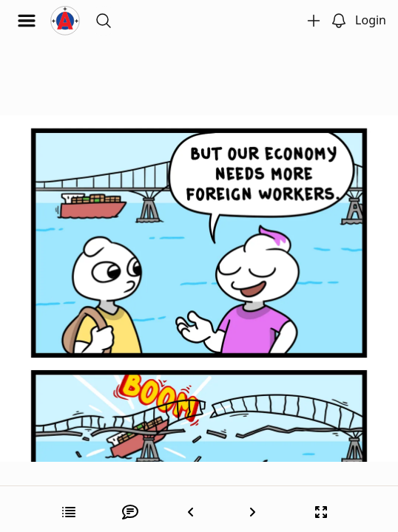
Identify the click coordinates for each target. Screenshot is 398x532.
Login (371, 20)
